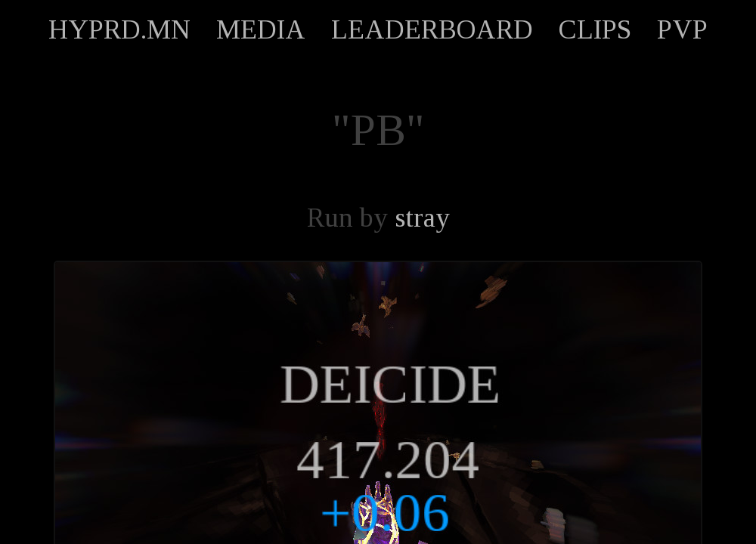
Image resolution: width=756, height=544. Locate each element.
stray (422, 218)
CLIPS (595, 29)
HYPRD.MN (119, 29)
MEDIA (261, 29)
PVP (682, 29)
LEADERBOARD (432, 29)
